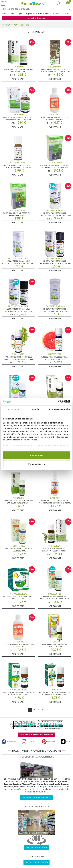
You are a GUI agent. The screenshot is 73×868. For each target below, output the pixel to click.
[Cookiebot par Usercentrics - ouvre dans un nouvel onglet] (58, 402)
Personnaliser (37, 464)
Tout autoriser (37, 455)
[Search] (34, 9)
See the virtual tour (37, 848)
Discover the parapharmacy (36, 798)
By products (30, 14)
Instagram (29, 742)
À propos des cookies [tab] (59, 409)
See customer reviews (36, 862)
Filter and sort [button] (36, 32)
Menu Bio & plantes (36, 18)
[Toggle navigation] (3, 3)
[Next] (43, 710)
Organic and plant (17, 14)
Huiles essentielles (45, 14)
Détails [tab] (35, 409)
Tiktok (66, 742)
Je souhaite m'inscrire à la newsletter (36, 735)
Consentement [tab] (12, 409)
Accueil (4, 14)
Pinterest (48, 742)
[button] (59, 3)
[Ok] (71, 9)
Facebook (9, 742)
